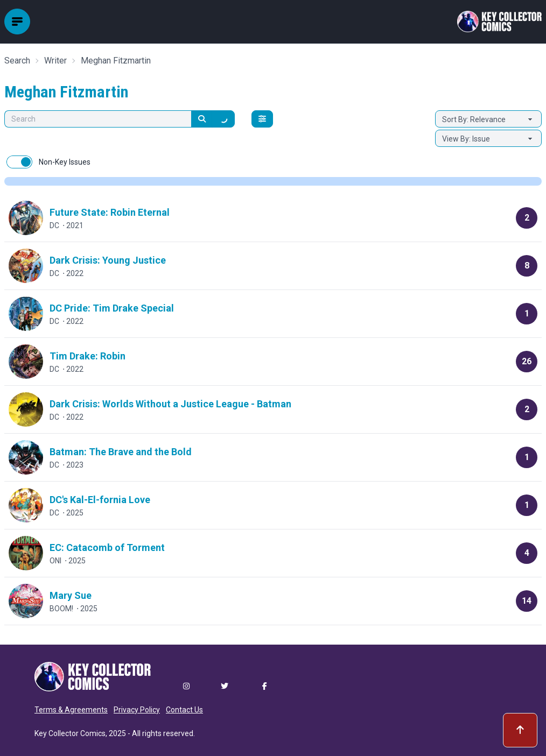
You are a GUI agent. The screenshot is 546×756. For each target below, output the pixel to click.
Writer (55, 61)
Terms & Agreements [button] (71, 710)
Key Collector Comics (70, 733)
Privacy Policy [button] (137, 710)
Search (17, 61)
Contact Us (184, 710)
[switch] (19, 162)
